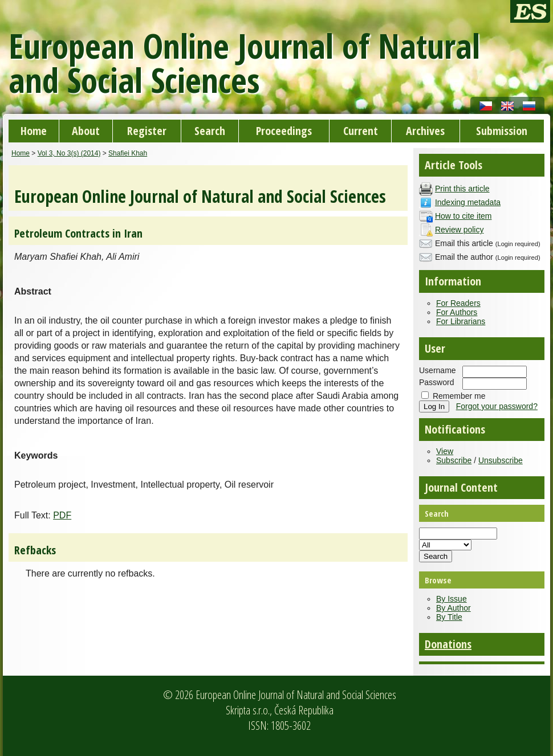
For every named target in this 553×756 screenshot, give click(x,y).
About (86, 131)
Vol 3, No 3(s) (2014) (69, 153)
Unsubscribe (501, 460)
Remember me (459, 396)
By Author (454, 608)
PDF (62, 515)
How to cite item (463, 216)
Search (210, 131)
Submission (502, 131)
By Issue (452, 599)
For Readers (458, 303)
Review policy (460, 230)
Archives (425, 131)
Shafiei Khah (128, 153)
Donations (448, 644)
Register (147, 131)
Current (361, 131)
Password (436, 382)
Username (438, 370)
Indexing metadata (468, 202)
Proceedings (284, 131)
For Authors (457, 312)
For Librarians (461, 321)
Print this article (462, 189)
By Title (449, 617)
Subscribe (454, 460)
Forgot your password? (497, 406)
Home (34, 131)
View (445, 451)
